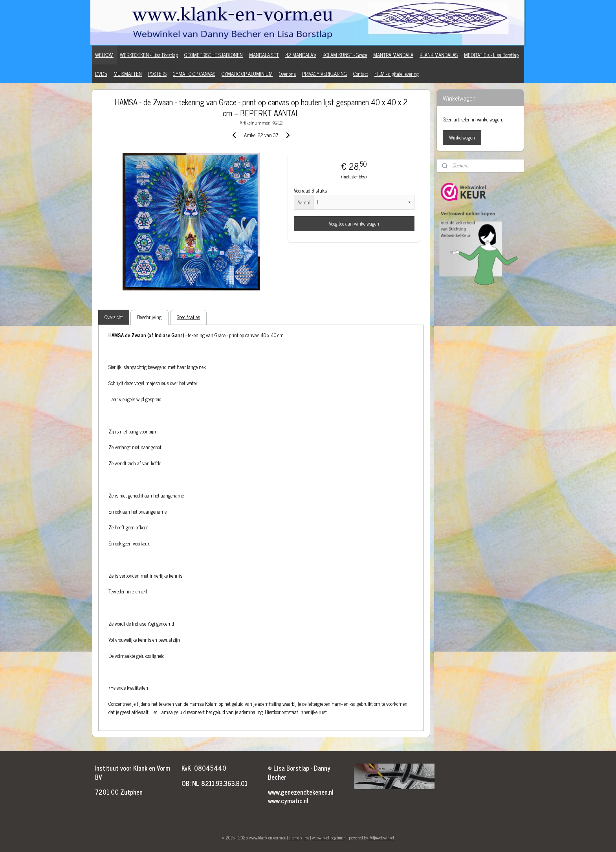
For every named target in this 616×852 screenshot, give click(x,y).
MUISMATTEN (128, 74)
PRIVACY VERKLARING (324, 74)
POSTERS (157, 74)
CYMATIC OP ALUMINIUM (247, 74)
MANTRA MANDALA (393, 55)
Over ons (287, 74)
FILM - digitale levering (397, 74)
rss (307, 837)
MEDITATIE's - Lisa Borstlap (491, 55)
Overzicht (114, 317)
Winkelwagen (462, 137)
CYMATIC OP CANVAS (194, 74)
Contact (361, 74)
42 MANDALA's (301, 55)
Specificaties (188, 317)
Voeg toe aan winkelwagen (354, 223)
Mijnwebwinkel (382, 837)
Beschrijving (149, 317)
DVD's (101, 74)
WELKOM (104, 55)
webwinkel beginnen (329, 837)
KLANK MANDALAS (439, 55)
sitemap (295, 837)
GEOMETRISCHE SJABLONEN (214, 55)
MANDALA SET (264, 55)
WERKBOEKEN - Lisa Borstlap (149, 55)
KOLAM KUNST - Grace (345, 55)
